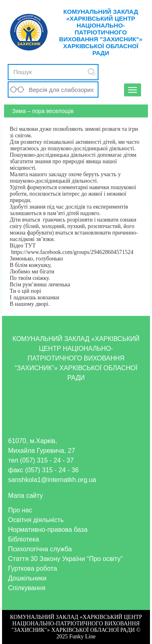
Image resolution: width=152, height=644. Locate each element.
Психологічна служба (40, 549)
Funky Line (82, 637)
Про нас (20, 510)
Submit (92, 72)
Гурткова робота (33, 568)
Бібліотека (24, 539)
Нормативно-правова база (48, 530)
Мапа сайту (26, 496)
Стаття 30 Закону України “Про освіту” (65, 559)
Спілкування (27, 588)
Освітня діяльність (36, 520)
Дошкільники (27, 578)
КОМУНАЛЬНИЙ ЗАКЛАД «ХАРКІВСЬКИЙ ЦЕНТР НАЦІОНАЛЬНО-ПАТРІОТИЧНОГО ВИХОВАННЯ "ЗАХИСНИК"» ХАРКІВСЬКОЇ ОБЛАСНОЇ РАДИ (101, 32)
